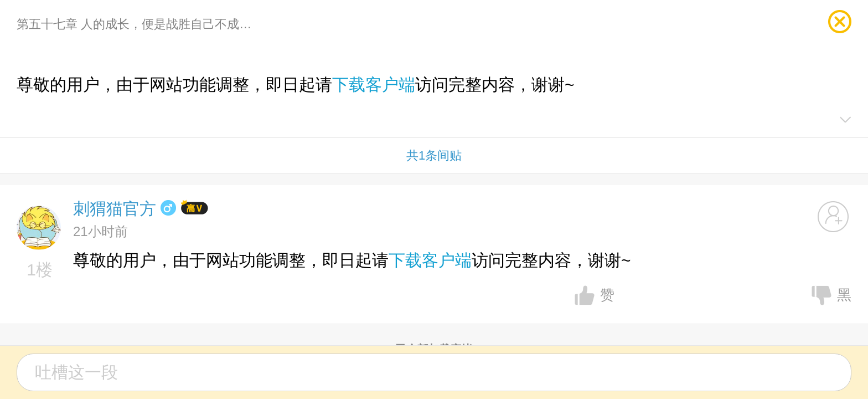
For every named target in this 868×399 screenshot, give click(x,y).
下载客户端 (374, 85)
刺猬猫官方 (115, 209)
